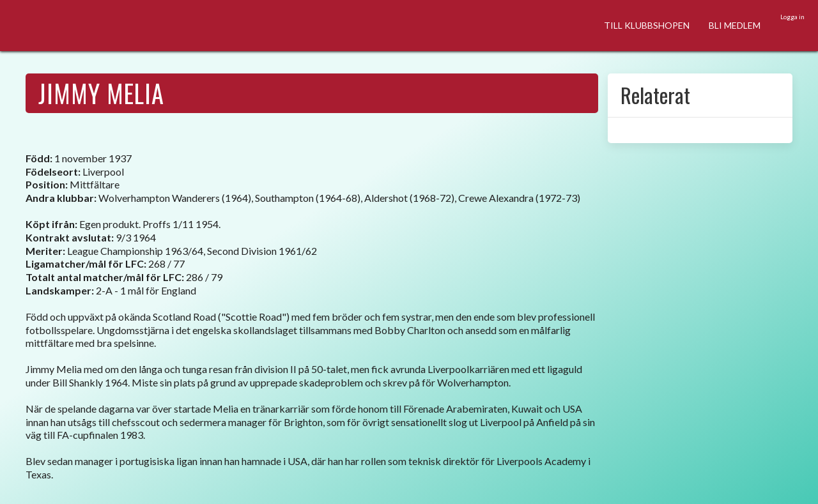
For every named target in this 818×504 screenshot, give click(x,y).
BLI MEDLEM (735, 25)
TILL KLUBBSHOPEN (647, 25)
